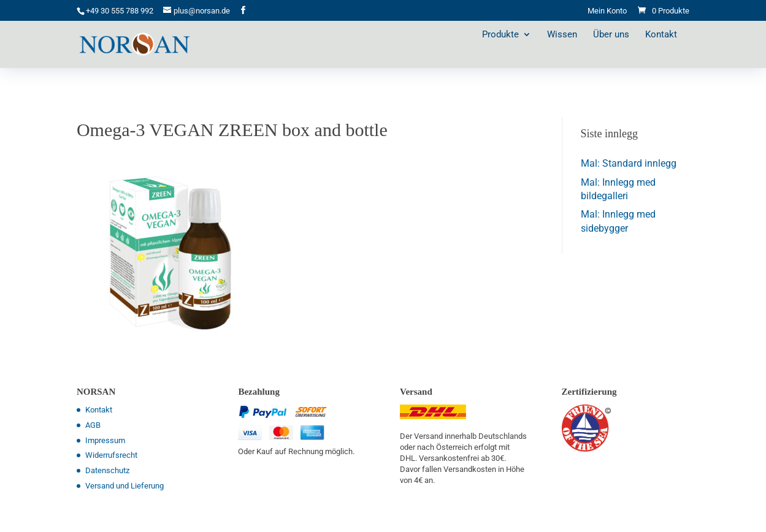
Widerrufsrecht (111, 455)
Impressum (105, 440)
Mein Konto (607, 11)
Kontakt (673, 52)
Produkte (513, 52)
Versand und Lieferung (124, 486)
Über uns (623, 52)
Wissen (574, 52)
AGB (93, 425)
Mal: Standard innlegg (629, 163)
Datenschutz (107, 470)
